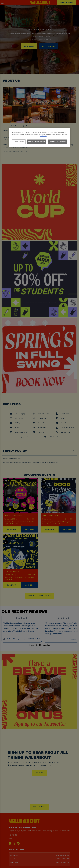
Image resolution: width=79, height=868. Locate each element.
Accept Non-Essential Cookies (57, 142)
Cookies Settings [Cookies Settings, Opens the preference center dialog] (19, 142)
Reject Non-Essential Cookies (36, 142)
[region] (39, 138)
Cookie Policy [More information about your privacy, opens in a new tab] (43, 136)
